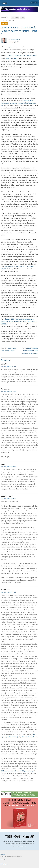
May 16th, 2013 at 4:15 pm (8, 466)
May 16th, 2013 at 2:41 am (8, 367)
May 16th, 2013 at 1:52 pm (8, 391)
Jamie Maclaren (15, 40)
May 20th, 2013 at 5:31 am (8, 592)
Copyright (3, 854)
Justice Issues (12, 20)
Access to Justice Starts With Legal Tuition (22, 55)
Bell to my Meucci (13, 58)
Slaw (4, 3)
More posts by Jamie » (14, 42)
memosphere (9, 47)
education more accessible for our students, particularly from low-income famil (18, 103)
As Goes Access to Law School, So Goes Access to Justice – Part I (19, 31)
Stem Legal (3, 859)
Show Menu (34, 3)
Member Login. (4, 864)
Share (22, 17)
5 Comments (15, 17)
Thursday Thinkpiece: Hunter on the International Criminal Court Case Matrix (30, 351)
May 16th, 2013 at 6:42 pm (8, 499)
